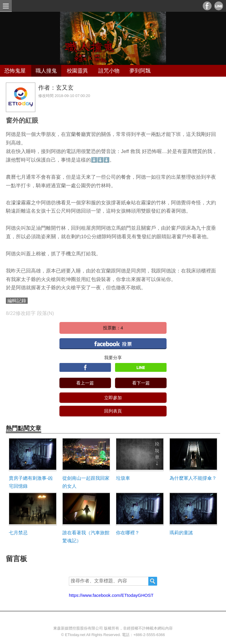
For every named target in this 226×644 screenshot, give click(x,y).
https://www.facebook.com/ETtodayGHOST (111, 595)
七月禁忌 (18, 533)
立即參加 (113, 398)
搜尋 (153, 581)
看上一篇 (85, 383)
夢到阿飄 (140, 71)
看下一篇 (141, 383)
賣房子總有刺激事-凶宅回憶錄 (31, 482)
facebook (113, 343)
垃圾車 (123, 478)
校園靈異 (77, 71)
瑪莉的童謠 (181, 533)
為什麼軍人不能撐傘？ (193, 478)
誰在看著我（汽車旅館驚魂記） (86, 537)
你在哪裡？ (128, 533)
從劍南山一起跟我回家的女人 (86, 482)
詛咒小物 (109, 71)
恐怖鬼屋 (15, 71)
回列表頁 (113, 411)
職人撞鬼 (46, 71)
